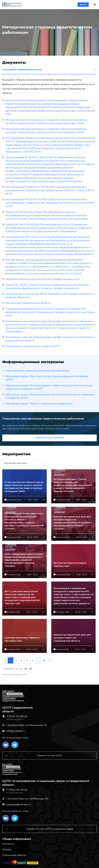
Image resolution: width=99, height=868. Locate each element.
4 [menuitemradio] (27, 661)
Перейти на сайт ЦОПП (34, 755)
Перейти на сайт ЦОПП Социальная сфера (39, 829)
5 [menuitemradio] (33, 661)
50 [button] (31, 669)
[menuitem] (49, 660)
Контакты (8, 844)
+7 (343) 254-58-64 (15, 790)
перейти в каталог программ (49, 438)
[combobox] (25, 463)
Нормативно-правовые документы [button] (49, 70)
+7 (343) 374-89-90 (15, 716)
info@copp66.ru (14, 731)
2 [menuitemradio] (16, 661)
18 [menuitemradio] (44, 661)
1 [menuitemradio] (11, 661)
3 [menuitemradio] (22, 661)
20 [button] (26, 669)
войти (83, 5)
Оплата (7, 849)
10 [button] (21, 669)
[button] (95, 5)
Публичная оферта (14, 855)
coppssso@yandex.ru (16, 804)
